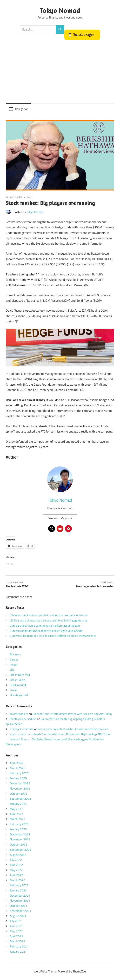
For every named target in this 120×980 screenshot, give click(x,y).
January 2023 (18, 829)
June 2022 (16, 865)
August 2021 (18, 916)
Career (14, 660)
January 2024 (18, 804)
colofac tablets (19, 714)
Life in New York (20, 675)
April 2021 (16, 936)
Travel (14, 690)
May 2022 (16, 870)
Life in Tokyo (18, 680)
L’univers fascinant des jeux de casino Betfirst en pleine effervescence (53, 636)
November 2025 (20, 788)
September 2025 (21, 799)
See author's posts (60, 518)
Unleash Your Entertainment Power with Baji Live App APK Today (72, 714)
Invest (30, 197)
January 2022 (18, 890)
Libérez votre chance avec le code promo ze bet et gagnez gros (49, 621)
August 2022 (18, 855)
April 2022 (16, 875)
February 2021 (19, 947)
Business (15, 655)
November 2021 (20, 901)
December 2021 (20, 896)
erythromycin (18, 734)
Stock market (18, 685)
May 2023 (16, 809)
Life (12, 670)
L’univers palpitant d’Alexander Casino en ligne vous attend (46, 631)
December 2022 (20, 834)
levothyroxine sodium (23, 719)
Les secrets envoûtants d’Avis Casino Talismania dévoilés (73, 729)
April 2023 (16, 814)
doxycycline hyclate (22, 729)
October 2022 (19, 845)
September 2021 (21, 911)
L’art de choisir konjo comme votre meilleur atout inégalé (45, 626)
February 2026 (19, 773)
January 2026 (18, 778)
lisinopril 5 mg (19, 739)
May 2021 (16, 931)
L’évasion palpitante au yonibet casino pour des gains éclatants (49, 615)
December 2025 (20, 784)
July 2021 (16, 921)
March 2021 (18, 941)
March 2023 (18, 819)
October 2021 (19, 906)
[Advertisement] (60, 72)
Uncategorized (19, 695)
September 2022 (21, 850)
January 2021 (18, 952)
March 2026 (18, 768)
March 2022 (18, 880)
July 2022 (16, 860)
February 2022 (19, 885)
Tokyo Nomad (60, 10)
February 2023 (19, 824)
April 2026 (16, 763)
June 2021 (16, 926)
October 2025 (19, 794)
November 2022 (20, 840)
